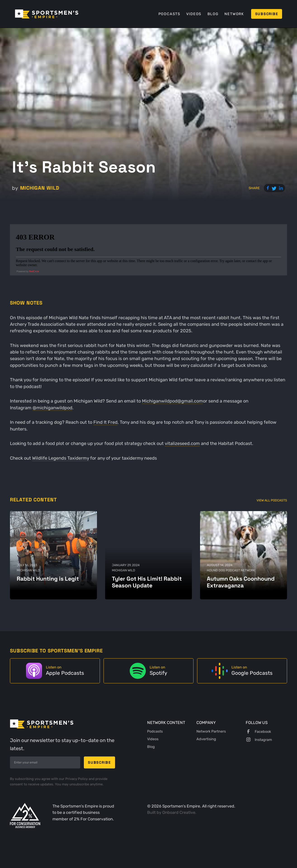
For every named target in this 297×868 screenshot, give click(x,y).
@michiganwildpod (52, 408)
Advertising (206, 739)
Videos (194, 14)
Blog (213, 14)
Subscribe (267, 14)
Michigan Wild (40, 188)
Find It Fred (105, 422)
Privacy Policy (77, 779)
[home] (47, 14)
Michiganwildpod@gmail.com (172, 401)
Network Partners (211, 731)
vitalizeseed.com (182, 443)
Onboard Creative (179, 812)
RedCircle (34, 271)
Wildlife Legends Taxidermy (61, 458)
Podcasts (169, 14)
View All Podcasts (272, 500)
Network (234, 14)
